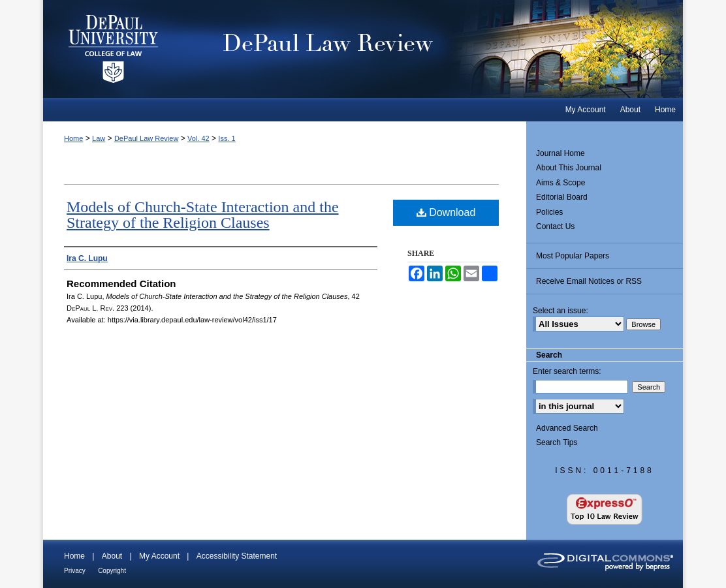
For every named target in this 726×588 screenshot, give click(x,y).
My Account (159, 556)
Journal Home (560, 153)
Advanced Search (567, 428)
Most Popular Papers (573, 256)
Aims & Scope (560, 183)
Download (446, 212)
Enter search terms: (567, 371)
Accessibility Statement (237, 556)
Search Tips (557, 442)
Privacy (75, 571)
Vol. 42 (198, 138)
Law (99, 138)
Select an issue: (560, 311)
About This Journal (569, 168)
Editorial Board (562, 197)
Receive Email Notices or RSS (589, 281)
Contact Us (555, 226)
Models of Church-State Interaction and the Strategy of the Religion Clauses (203, 215)
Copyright (112, 571)
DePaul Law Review (434, 49)
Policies (549, 212)
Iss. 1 (227, 138)
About (112, 556)
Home (73, 138)
